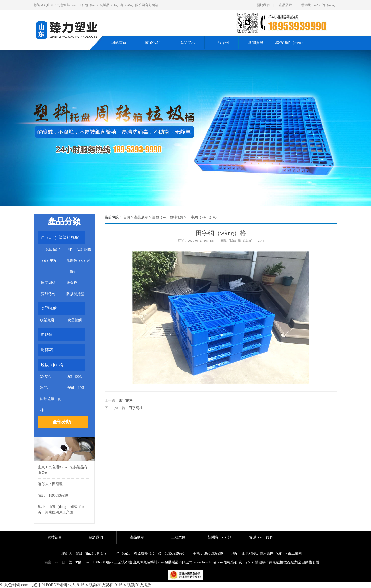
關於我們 (263, 5)
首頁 (127, 217)
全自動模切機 (309, 562)
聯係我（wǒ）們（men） (319, 5)
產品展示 (285, 5)
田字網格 (126, 400)
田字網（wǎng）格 (202, 217)
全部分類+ (63, 422)
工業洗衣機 (123, 562)
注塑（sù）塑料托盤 (168, 217)
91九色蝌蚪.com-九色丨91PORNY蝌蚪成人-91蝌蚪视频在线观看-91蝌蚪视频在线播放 (76, 585)
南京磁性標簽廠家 (283, 562)
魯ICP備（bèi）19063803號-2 (91, 562)
